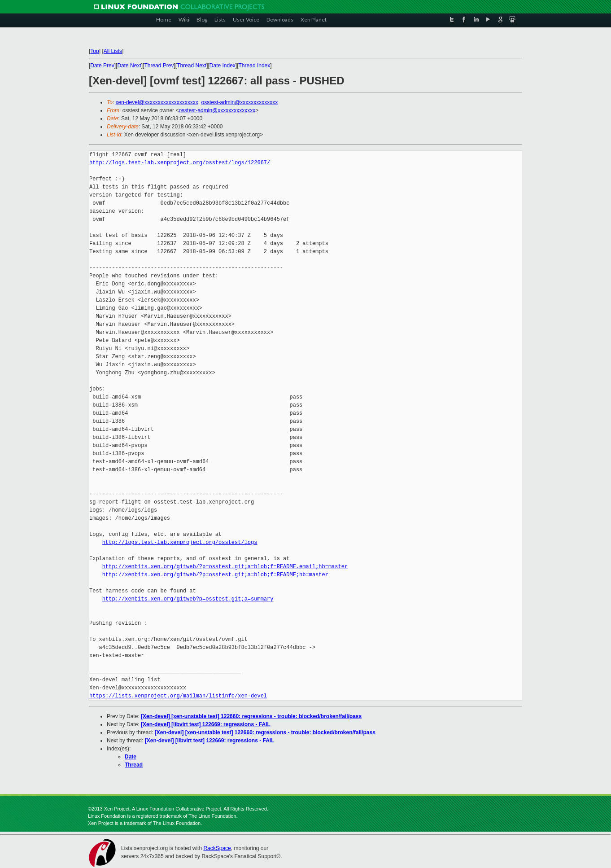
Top (94, 51)
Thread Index (255, 66)
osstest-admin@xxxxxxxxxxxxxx (239, 102)
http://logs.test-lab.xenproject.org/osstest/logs (180, 542)
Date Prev (102, 66)
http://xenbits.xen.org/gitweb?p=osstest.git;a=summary (188, 599)
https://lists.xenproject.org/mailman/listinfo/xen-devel (178, 696)
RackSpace (217, 848)
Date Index (223, 66)
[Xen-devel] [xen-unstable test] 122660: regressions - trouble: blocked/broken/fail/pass (251, 716)
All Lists (113, 51)
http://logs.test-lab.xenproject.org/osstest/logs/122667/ (180, 163)
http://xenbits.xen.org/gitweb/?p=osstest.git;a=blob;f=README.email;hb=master (225, 567)
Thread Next (192, 66)
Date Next (129, 66)
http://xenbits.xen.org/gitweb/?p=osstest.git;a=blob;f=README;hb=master (215, 575)
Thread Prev (159, 66)
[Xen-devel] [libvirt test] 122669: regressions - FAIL (206, 724)
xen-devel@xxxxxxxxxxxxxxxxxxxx (157, 102)
